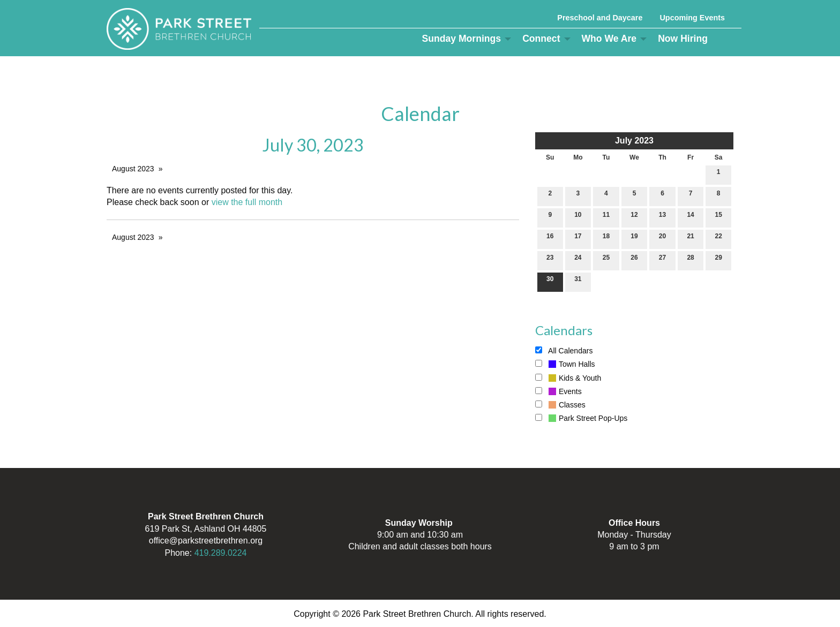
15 (719, 217)
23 (550, 260)
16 (550, 239)
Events (558, 391)
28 (690, 260)
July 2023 (634, 141)
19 (634, 239)
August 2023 (133, 169)
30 (550, 281)
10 (578, 217)
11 (606, 217)
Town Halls (565, 364)
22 (719, 239)
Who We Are (609, 39)
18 (606, 239)
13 (662, 217)
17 (578, 239)
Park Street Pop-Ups (581, 418)
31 (578, 281)
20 (662, 239)
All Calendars (564, 351)
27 (662, 260)
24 (578, 260)
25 (606, 260)
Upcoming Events (692, 18)
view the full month (247, 202)
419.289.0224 (221, 553)
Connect (541, 39)
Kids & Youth (568, 378)
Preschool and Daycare (600, 18)
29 (719, 260)
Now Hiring (683, 39)
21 (690, 239)
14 (690, 217)
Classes (560, 405)
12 (634, 217)
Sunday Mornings (462, 39)
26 (634, 260)
